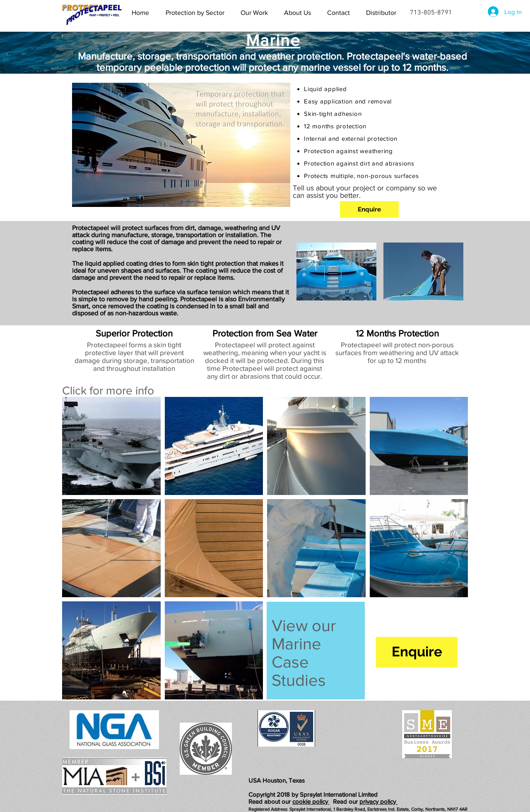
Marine (273, 40)
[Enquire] (369, 209)
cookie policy (311, 801)
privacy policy (378, 801)
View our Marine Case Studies (304, 653)
